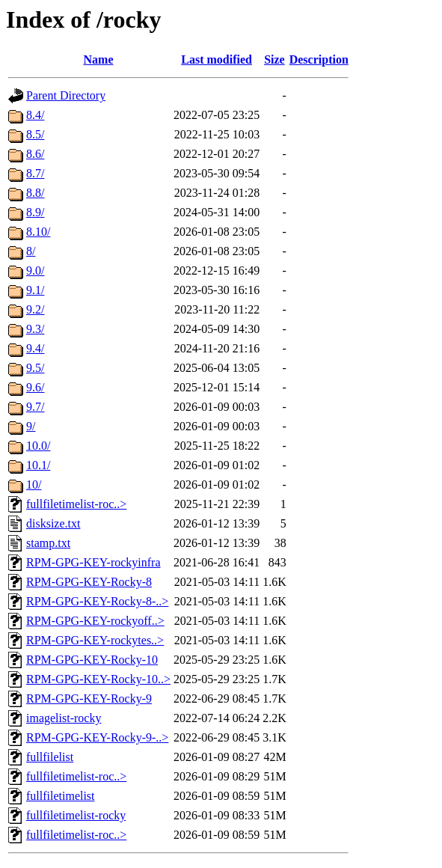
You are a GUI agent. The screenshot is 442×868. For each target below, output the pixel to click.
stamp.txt (48, 543)
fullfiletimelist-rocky (76, 815)
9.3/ (35, 329)
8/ (31, 251)
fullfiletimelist (61, 796)
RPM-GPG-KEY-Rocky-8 (89, 582)
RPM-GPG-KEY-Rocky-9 (89, 699)
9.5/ (35, 368)
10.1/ (38, 465)
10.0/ (38, 446)
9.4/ (35, 348)
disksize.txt (53, 523)
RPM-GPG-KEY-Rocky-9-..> (97, 737)
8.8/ (35, 193)
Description (319, 59)
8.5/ (35, 134)
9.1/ (35, 290)
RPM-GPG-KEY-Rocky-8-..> (97, 601)
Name (99, 59)
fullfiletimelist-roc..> (76, 504)
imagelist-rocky (64, 718)
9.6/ (35, 387)
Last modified (217, 59)
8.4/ (35, 115)
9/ (31, 426)
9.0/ (35, 271)
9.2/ (35, 309)
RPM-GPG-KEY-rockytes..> (95, 640)
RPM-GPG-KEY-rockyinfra (93, 562)
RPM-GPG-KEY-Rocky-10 (92, 660)
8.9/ (35, 212)
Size (274, 59)
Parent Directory (66, 95)
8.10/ (38, 232)
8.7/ (35, 173)
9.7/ (35, 407)
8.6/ (35, 154)
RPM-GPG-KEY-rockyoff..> (95, 621)
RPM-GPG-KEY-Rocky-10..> (98, 679)
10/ (34, 485)
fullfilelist (50, 757)
